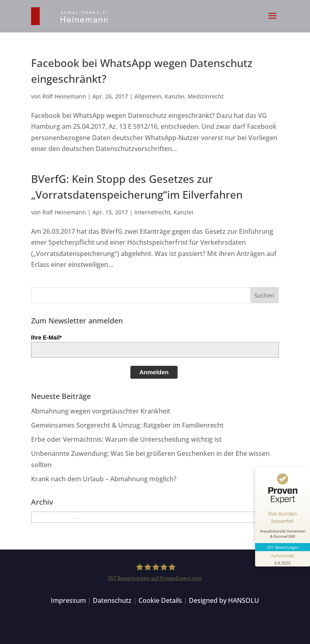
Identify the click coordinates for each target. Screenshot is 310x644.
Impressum (68, 600)
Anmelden (154, 372)
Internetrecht (152, 212)
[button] (272, 21)
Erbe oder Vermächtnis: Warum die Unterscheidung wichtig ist (126, 439)
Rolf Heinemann (64, 96)
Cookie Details (160, 600)
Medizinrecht (206, 96)
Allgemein (148, 96)
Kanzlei (175, 96)
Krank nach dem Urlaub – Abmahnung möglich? (104, 479)
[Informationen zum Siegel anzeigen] (283, 559)
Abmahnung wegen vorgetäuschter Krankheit (101, 411)
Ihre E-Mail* (46, 338)
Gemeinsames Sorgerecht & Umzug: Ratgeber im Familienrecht (127, 425)
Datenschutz (112, 600)
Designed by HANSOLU (224, 600)
